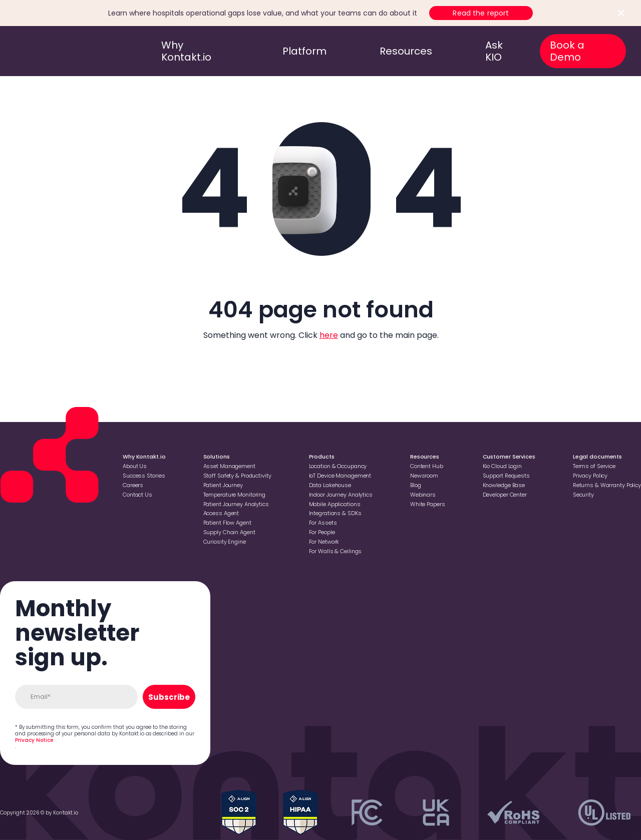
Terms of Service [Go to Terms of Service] (594, 466)
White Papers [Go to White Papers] (428, 504)
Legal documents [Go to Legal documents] (597, 457)
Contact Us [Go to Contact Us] (137, 495)
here (329, 335)
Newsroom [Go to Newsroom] (424, 476)
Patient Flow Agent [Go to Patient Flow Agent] (227, 523)
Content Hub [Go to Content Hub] (427, 466)
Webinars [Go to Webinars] (423, 495)
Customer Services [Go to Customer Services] (509, 457)
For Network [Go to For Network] (324, 542)
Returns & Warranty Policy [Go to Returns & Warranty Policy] (607, 485)
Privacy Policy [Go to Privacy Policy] (590, 476)
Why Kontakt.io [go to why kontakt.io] (186, 51)
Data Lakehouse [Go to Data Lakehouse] (330, 485)
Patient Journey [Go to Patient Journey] (223, 485)
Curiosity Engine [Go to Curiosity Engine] (225, 542)
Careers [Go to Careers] (133, 485)
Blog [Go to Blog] (416, 485)
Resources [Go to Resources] (425, 457)
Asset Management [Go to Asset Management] (229, 466)
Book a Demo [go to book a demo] (567, 51)
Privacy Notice (34, 740)
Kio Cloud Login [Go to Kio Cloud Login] (502, 466)
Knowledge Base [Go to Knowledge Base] (504, 485)
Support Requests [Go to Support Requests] (506, 476)
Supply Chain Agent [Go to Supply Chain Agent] (229, 532)
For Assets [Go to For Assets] (323, 523)
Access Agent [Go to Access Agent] (221, 513)
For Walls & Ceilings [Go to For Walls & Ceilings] (336, 551)
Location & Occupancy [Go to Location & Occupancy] (338, 466)
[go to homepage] (57, 51)
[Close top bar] (621, 13)
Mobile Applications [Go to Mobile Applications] (335, 504)
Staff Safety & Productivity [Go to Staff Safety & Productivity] (237, 476)
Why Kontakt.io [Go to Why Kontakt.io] (144, 457)
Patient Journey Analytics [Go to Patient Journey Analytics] (236, 504)
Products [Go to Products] (322, 457)
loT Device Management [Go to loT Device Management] (340, 476)
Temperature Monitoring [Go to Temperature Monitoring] (235, 495)
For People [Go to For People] (322, 532)
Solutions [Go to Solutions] (217, 457)
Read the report (481, 13)
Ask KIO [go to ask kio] (494, 51)
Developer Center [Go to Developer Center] (505, 495)
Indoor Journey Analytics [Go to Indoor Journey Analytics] (341, 495)
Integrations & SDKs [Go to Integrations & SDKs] (335, 513)
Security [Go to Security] (583, 495)
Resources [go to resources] (406, 51)
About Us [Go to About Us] (135, 466)
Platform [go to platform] (304, 51)
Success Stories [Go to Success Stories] (144, 476)
